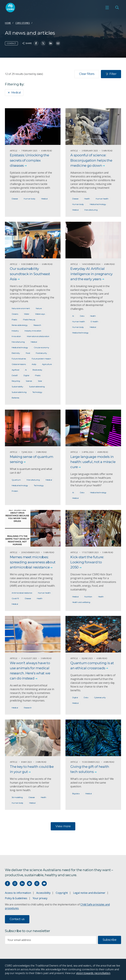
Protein (15, 491)
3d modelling (17, 797)
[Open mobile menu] (107, 8)
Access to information (18, 893)
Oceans (15, 314)
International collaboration (38, 336)
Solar (40, 381)
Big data (76, 794)
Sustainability (17, 387)
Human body (29, 199)
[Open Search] (117, 8)
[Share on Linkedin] (51, 43)
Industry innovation (33, 331)
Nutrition (88, 597)
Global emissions (19, 364)
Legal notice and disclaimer (89, 893)
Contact (11, 43)
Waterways (40, 314)
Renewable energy (20, 325)
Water (27, 314)
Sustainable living (19, 392)
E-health (94, 321)
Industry (15, 331)
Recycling (16, 381)
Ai (26, 370)
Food (28, 353)
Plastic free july (29, 320)
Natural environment (21, 308)
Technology (37, 392)
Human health (102, 199)
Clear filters (87, 74)
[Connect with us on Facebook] (7, 884)
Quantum (16, 480)
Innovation (16, 336)
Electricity (16, 353)
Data (82, 316)
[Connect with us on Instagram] (15, 884)
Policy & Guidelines (16, 898)
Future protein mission (41, 359)
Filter (111, 74)
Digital (26, 375)
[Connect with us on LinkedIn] (22, 884)
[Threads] (37, 884)
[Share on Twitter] (43, 43)
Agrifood (15, 370)
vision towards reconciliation (93, 973)
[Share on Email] (58, 43)
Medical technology (98, 204)
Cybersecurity (100, 697)
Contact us (17, 919)
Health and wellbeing (81, 602)
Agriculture (47, 364)
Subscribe (110, 940)
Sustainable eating (37, 387)
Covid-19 (15, 598)
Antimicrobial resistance (22, 593)
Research (37, 325)
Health (87, 199)
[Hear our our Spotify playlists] (29, 884)
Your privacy (40, 898)
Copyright (62, 893)
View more (63, 826)
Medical (14, 93)
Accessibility (43, 893)
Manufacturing (91, 210)
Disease (15, 199)
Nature (39, 308)
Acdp (34, 364)
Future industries (19, 359)
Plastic (14, 320)
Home (8, 23)
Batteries (15, 398)
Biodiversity (37, 370)
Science (29, 381)
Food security (41, 353)
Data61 (15, 375)
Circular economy (41, 347)
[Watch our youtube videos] (44, 884)
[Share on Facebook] (36, 43)
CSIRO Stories (23, 23)
